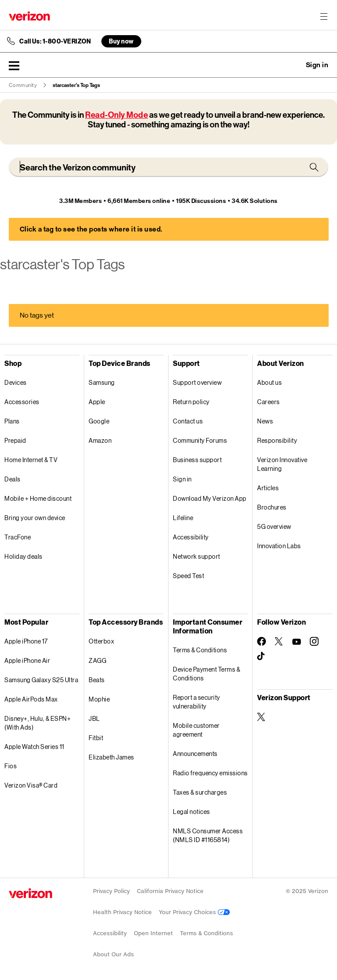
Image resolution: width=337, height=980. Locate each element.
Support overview (197, 382)
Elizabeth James (111, 757)
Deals (13, 479)
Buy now (121, 41)
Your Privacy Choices (194, 912)
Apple (97, 402)
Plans (12, 421)
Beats (97, 680)
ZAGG (97, 660)
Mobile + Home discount (38, 498)
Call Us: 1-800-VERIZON (55, 41)
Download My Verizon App (210, 498)
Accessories (22, 402)
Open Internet (153, 933)
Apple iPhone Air (27, 660)
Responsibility (277, 440)
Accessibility (191, 537)
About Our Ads (113, 954)
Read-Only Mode (117, 115)
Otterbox (101, 641)
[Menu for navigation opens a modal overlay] (324, 16)
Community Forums (200, 440)
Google (99, 421)
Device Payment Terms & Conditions (206, 674)
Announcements (195, 754)
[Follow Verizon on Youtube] (297, 642)
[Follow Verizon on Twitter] (279, 641)
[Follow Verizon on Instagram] (314, 641)
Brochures (272, 507)
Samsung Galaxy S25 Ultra (41, 680)
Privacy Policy (111, 891)
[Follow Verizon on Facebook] (262, 641)
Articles (268, 488)
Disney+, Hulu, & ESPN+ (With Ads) (38, 723)
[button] (14, 65)
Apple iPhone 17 (26, 641)
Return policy (191, 402)
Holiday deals (23, 556)
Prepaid (15, 440)
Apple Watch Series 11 (34, 747)
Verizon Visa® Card (31, 785)
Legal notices (192, 812)
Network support (197, 556)
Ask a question (293, 65)
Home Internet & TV (31, 460)
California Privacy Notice (170, 891)
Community (23, 85)
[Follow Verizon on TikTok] (262, 656)
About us (269, 382)
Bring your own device (35, 518)
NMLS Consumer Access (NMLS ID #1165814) (208, 835)
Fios (11, 766)
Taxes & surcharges (200, 792)
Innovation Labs (279, 546)
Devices (16, 382)
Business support (197, 460)
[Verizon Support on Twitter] (262, 717)
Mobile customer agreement (196, 730)
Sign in (182, 479)
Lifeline (183, 518)
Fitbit (96, 738)
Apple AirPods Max (31, 699)
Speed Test (188, 576)
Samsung (102, 382)
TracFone (18, 537)
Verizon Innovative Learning (282, 464)
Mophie (99, 699)
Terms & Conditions (200, 650)
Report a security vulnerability (197, 702)
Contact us (188, 421)
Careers (269, 402)
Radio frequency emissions (210, 773)
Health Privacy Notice (122, 912)
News (265, 421)
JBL (94, 718)
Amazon (100, 440)
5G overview (274, 526)
